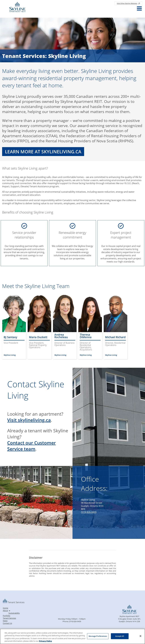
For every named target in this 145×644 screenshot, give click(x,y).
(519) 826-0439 (89, 512)
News (5, 621)
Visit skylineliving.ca (29, 420)
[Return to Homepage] (17, 7)
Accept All (120, 636)
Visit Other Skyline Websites (127, 3)
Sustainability (14, 613)
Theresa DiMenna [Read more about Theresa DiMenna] (86, 336)
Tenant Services (9, 618)
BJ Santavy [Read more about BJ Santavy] (10, 337)
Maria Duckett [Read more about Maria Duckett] (38, 337)
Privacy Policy (46, 641)
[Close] (140, 636)
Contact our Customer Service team (32, 446)
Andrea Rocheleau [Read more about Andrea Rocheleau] (61, 336)
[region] (72, 636)
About (5, 611)
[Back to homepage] (5, 602)
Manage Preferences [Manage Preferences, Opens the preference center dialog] (98, 636)
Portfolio (7, 616)
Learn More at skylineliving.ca (43, 152)
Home (5, 608)
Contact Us (7, 623)
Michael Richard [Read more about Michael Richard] (115, 337)
